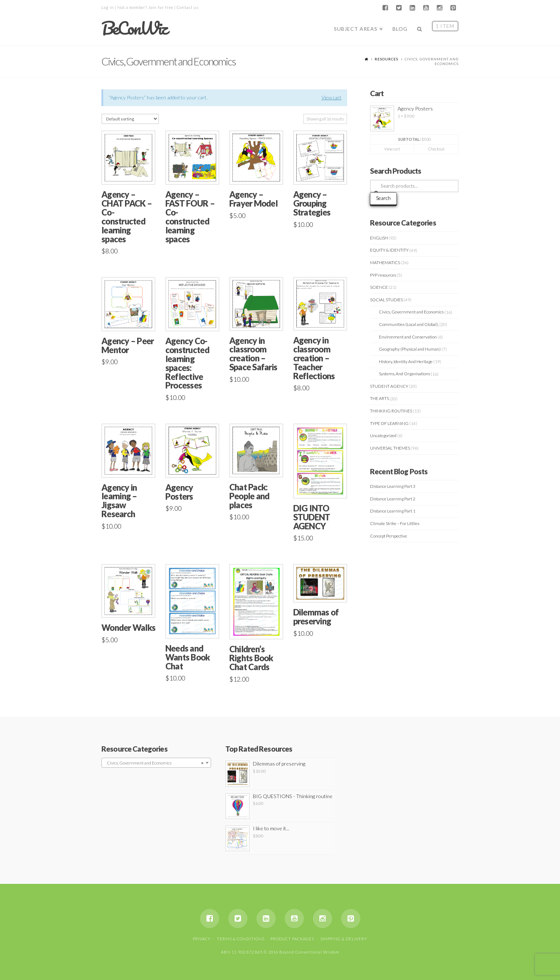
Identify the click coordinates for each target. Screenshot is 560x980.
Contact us (188, 7)
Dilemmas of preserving (316, 617)
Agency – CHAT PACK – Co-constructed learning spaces (127, 217)
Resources (386, 59)
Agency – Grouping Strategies (312, 203)
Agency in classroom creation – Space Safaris (253, 354)
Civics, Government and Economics (411, 312)
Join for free (161, 7)
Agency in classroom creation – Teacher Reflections (314, 358)
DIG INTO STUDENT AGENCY (312, 517)
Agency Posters (179, 492)
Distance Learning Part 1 (393, 511)
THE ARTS (379, 398)
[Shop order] (130, 119)
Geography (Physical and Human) (410, 349)
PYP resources (383, 275)
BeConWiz (134, 28)
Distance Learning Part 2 (393, 499)
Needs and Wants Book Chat (188, 657)
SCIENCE (379, 287)
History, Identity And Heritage (406, 362)
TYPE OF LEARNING (389, 423)
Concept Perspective (389, 536)
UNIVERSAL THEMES (390, 448)
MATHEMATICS (385, 263)
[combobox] (156, 763)
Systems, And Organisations (404, 374)
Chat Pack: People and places (249, 496)
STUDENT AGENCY (389, 386)
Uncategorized (383, 435)
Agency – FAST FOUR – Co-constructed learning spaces (190, 217)
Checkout (436, 149)
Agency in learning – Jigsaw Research (119, 501)
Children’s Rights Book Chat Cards (251, 658)
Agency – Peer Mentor (127, 345)
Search (383, 198)
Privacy (202, 939)
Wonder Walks (128, 628)
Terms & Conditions (241, 939)
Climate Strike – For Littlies (395, 523)
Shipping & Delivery (344, 939)
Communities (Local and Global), (409, 324)
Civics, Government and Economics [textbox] (154, 763)
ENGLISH (379, 238)
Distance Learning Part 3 (393, 486)
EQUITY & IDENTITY (389, 250)
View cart (331, 97)
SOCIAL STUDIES (386, 300)
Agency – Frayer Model (253, 199)
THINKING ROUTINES (391, 411)
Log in (108, 7)
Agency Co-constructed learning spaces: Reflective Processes (187, 363)
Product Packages (292, 939)
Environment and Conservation (408, 337)
